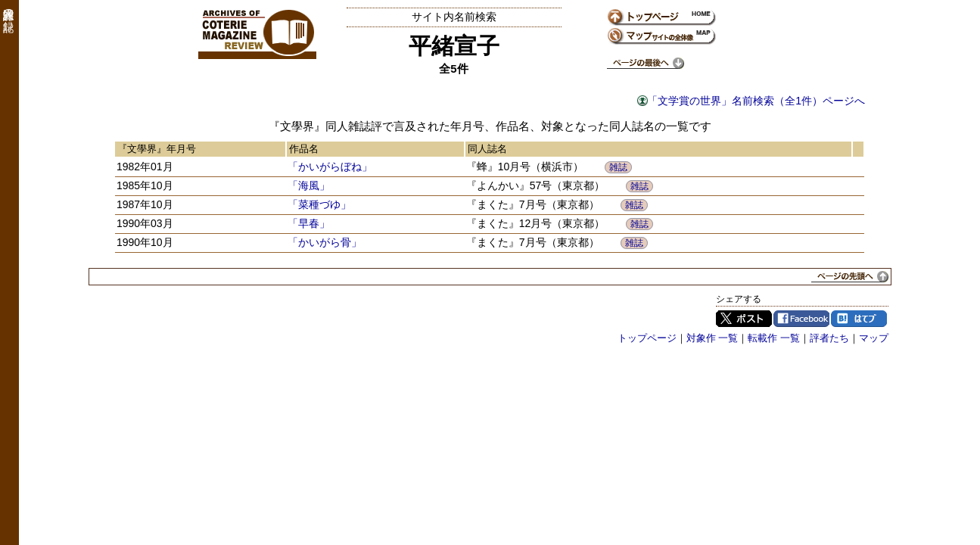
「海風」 (309, 185)
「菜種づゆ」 (319, 204)
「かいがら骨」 (325, 242)
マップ (874, 338)
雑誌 (618, 167)
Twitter (744, 319)
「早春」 (309, 223)
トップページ (647, 338)
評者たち (829, 338)
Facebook (801, 319)
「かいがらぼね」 (330, 167)
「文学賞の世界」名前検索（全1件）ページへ (756, 101)
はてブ (859, 319)
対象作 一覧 (712, 338)
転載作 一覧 (774, 338)
